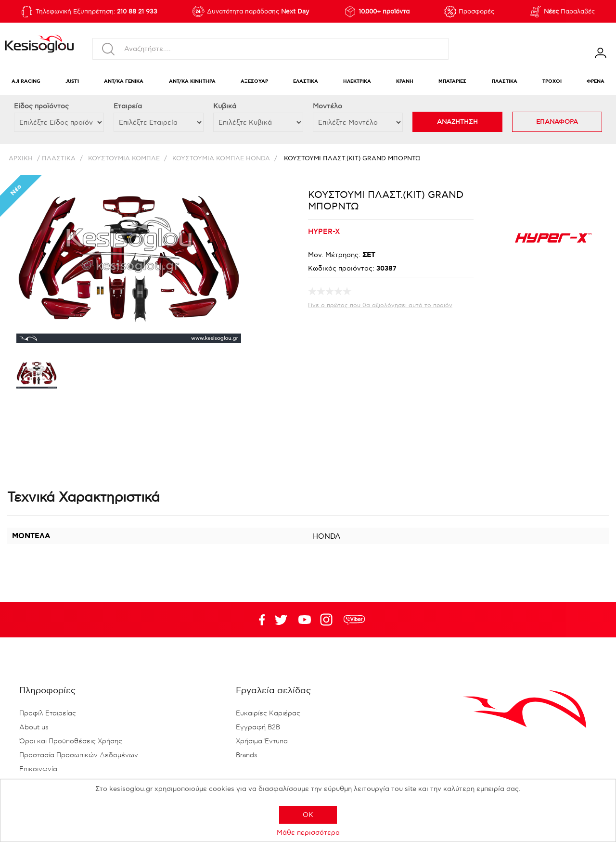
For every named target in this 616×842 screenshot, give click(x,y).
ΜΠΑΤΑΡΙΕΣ (452, 82)
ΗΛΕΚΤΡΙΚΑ (357, 82)
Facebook (257, 620)
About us (34, 727)
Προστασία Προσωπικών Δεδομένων (79, 755)
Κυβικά (225, 106)
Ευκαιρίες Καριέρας (268, 713)
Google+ (328, 620)
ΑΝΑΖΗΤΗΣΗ (457, 122)
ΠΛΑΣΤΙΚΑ (505, 82)
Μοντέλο (327, 106)
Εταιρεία (128, 106)
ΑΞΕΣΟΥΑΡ (254, 82)
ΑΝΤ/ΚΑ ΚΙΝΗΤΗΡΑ (192, 82)
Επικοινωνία (38, 769)
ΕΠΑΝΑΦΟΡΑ (557, 122)
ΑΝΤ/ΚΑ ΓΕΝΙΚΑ (124, 82)
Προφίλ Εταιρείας (48, 713)
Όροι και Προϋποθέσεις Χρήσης (71, 741)
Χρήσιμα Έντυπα (262, 741)
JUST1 (72, 82)
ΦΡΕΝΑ (596, 82)
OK (308, 815)
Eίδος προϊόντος (41, 106)
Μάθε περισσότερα (308, 833)
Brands (247, 755)
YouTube (281, 620)
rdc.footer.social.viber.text (354, 620)
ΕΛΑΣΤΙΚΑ (306, 82)
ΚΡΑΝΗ (405, 82)
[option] (37, 376)
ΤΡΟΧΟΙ (552, 82)
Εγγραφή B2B (258, 727)
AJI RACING (26, 82)
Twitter (305, 620)
